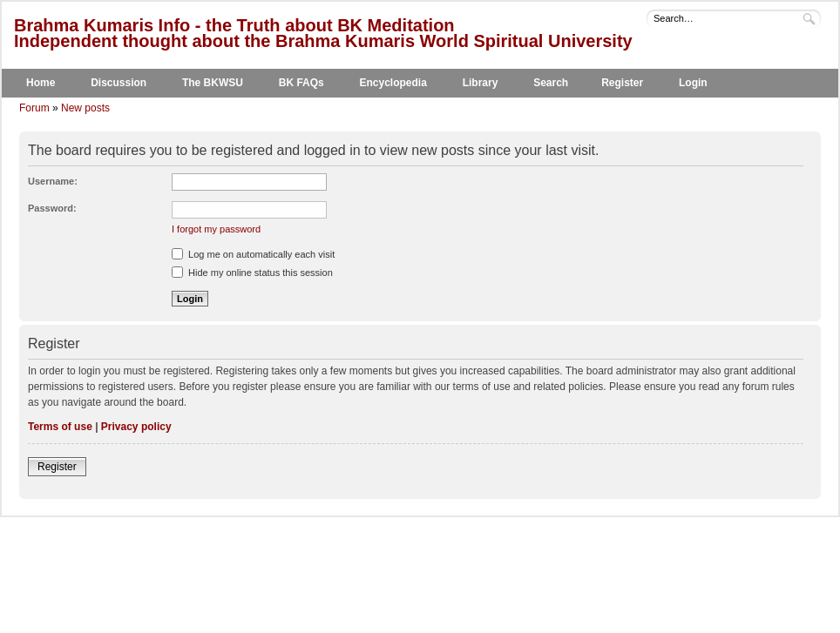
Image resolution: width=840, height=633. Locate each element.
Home (41, 83)
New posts (85, 108)
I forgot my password (216, 229)
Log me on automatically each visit (253, 254)
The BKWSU (213, 83)
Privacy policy (136, 427)
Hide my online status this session (252, 273)
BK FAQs (301, 83)
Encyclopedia (393, 83)
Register (622, 83)
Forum (34, 108)
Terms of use (60, 427)
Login (693, 83)
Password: (52, 208)
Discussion (119, 83)
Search (551, 83)
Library (481, 83)
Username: (53, 181)
